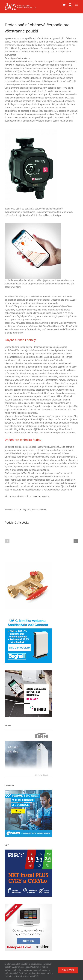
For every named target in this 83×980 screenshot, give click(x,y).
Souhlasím (68, 970)
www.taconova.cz (41, 496)
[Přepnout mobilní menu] (77, 5)
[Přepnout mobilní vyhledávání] (70, 5)
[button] (7, 541)
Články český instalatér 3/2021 (33, 510)
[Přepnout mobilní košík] (64, 5)
